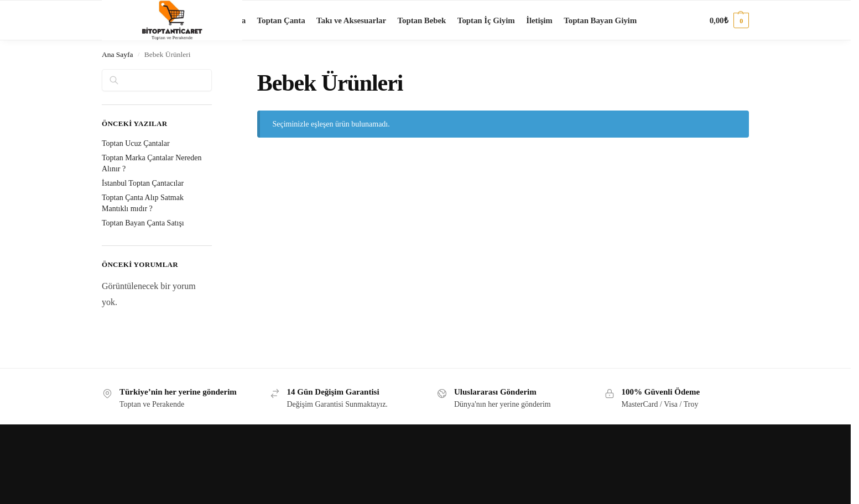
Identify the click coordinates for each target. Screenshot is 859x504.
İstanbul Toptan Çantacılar (143, 183)
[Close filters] (215, 76)
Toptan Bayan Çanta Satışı (143, 223)
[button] (729, 20)
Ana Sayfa (118, 54)
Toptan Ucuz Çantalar (136, 143)
